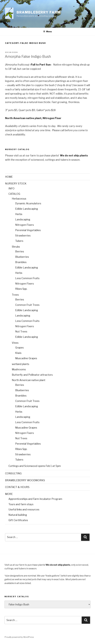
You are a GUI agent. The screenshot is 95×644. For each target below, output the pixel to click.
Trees (15, 295)
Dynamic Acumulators (28, 203)
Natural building (18, 515)
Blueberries (22, 257)
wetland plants (20, 364)
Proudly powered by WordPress (19, 637)
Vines (15, 343)
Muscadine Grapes (26, 358)
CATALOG (14, 194)
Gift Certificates (18, 520)
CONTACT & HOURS (17, 487)
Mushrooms (19, 369)
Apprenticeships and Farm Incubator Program (35, 499)
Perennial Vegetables (28, 230)
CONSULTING (13, 473)
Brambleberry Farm (39, 12)
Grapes (19, 348)
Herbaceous (19, 199)
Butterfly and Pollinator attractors (32, 375)
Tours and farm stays (21, 504)
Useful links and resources (24, 509)
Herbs (19, 214)
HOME (9, 177)
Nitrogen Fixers (24, 225)
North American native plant (29, 380)
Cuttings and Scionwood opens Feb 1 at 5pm (35, 466)
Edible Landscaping (27, 209)
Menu (47, 31)
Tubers (19, 241)
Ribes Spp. (21, 289)
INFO (11, 188)
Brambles (21, 262)
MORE (9, 494)
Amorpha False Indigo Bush (28, 56)
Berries (20, 251)
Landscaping (23, 219)
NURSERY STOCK (16, 184)
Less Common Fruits (27, 278)
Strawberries (23, 236)
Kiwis (18, 353)
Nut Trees (21, 332)
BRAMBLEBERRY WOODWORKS (25, 480)
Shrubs (16, 247)
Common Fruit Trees (27, 305)
